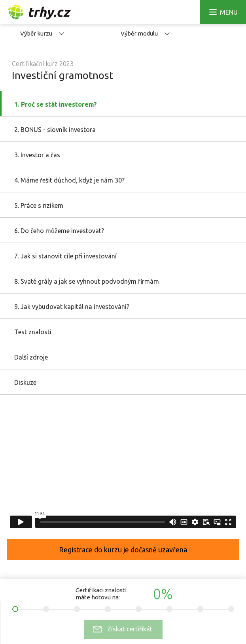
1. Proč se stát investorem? (56, 104)
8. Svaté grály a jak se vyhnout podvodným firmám (87, 281)
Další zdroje (31, 357)
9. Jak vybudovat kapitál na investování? (72, 307)
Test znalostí (33, 332)
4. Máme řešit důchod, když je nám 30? (69, 180)
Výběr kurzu (42, 33)
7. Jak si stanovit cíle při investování (65, 256)
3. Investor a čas (37, 155)
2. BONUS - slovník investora (55, 130)
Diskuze (25, 382)
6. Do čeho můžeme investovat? (59, 231)
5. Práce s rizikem (39, 205)
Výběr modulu (145, 33)
